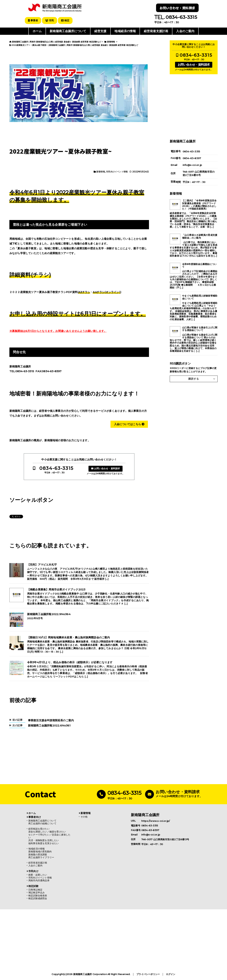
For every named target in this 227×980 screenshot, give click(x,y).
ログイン (171, 974)
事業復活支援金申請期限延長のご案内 (51, 720)
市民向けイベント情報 (117, 171)
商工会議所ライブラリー (41, 857)
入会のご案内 (185, 31)
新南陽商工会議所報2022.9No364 (49, 614)
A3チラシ (84, 292)
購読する (194, 378)
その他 (84, 816)
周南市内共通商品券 (39, 880)
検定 (67, 20)
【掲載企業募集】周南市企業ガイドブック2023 (56, 589)
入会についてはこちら (129, 424)
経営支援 (100, 31)
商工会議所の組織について (42, 823)
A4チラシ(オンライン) (106, 292)
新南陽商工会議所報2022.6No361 (49, 725)
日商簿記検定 (35, 889)
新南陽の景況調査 (38, 854)
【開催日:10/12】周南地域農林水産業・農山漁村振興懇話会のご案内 (69, 637)
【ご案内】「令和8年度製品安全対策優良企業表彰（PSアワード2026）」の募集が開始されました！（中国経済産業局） (199, 204)
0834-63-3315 (56, 468)
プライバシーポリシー (148, 974)
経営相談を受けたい (39, 828)
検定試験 (33, 886)
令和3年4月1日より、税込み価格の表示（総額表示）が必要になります (70, 662)
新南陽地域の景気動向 (40, 851)
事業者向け (35, 817)
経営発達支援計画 (156, 31)
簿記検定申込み (37, 892)
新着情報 (101, 171)
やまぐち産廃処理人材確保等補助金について (200, 297)
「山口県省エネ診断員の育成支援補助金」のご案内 (200, 236)
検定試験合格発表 (38, 895)
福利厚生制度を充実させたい (44, 843)
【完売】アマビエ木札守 (42, 564)
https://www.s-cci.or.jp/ (156, 821)
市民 (51, 20)
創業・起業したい (38, 874)
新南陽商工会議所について (68, 31)
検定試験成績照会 (38, 898)
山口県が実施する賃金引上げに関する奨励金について (200, 329)
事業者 (33, 20)
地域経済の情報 (125, 31)
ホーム (37, 31)
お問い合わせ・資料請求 (177, 8)
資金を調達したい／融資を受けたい (47, 831)
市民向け (33, 871)
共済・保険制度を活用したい (44, 840)
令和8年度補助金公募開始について (199, 265)
